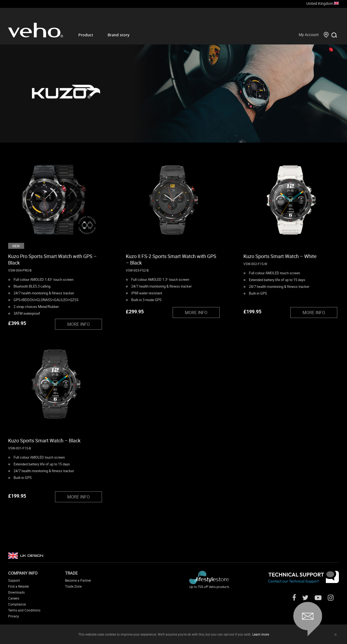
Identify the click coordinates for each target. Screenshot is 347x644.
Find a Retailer (19, 586)
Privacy (14, 616)
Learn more (261, 634)
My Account (309, 35)
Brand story (119, 35)
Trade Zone (73, 586)
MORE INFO (78, 324)
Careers (14, 598)
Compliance (17, 604)
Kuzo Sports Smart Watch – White (280, 256)
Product (86, 35)
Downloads (16, 592)
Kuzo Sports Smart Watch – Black (44, 440)
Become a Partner (78, 580)
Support (14, 580)
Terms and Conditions (24, 610)
